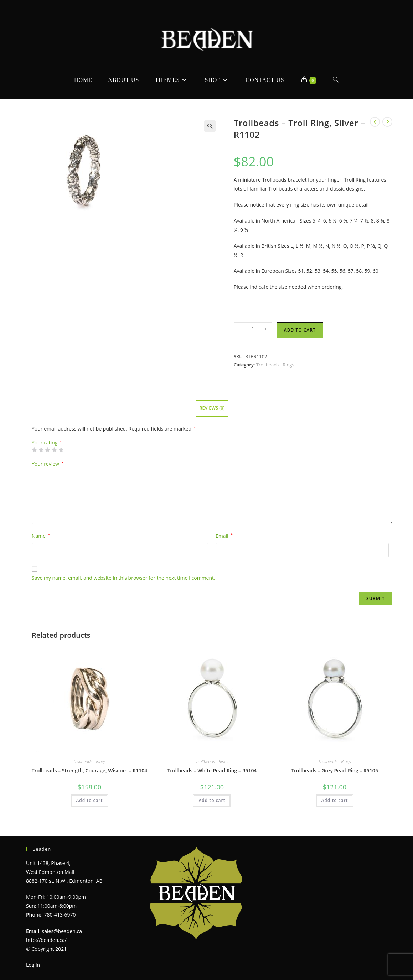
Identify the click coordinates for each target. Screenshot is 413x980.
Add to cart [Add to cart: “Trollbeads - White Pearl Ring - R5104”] (212, 800)
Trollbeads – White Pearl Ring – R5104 (212, 770)
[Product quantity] (253, 329)
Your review (48, 464)
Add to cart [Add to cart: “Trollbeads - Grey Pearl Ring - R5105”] (334, 800)
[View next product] (387, 122)
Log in (33, 965)
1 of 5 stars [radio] (34, 450)
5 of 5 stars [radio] (61, 450)
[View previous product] (375, 122)
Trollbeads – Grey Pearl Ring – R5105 (335, 770)
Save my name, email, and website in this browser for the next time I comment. (123, 578)
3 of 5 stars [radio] (47, 450)
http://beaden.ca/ (46, 940)
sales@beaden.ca (62, 931)
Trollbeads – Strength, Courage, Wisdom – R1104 (89, 770)
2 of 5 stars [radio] (41, 450)
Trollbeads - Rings (275, 365)
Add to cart (300, 330)
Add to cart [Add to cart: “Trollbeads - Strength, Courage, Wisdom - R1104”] (89, 800)
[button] (210, 126)
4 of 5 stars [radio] (54, 450)
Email (224, 536)
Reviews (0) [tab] (212, 408)
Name (41, 536)
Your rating (47, 443)
